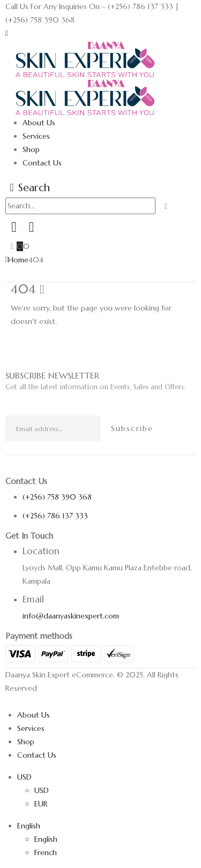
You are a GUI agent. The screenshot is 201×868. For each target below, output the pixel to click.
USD (24, 777)
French (46, 852)
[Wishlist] (31, 227)
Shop (31, 149)
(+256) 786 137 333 (55, 516)
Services (36, 136)
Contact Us (42, 163)
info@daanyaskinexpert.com (71, 616)
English (29, 826)
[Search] (166, 206)
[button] (7, 33)
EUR (41, 804)
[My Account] (14, 227)
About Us (39, 123)
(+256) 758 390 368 (57, 497)
